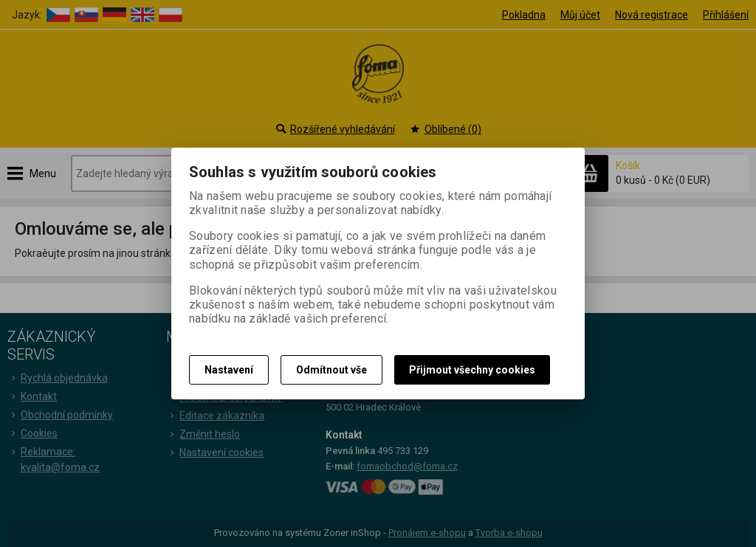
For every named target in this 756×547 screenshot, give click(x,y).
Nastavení (229, 370)
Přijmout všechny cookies (472, 370)
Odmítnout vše (331, 370)
